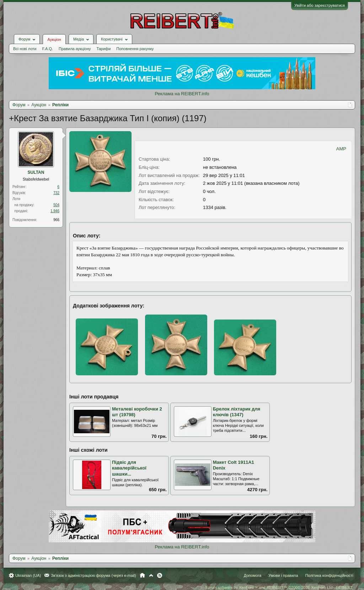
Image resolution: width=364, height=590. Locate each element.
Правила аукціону (75, 49)
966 (56, 220)
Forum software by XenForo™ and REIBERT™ (279, 588)
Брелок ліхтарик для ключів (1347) (237, 412)
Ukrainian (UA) (28, 575)
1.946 (55, 211)
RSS (160, 575)
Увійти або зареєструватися (320, 5)
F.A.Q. (47, 49)
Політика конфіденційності (329, 575)
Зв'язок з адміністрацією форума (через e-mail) (93, 575)
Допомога (253, 575)
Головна (142, 575)
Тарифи (104, 49)
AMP (341, 149)
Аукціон (54, 39)
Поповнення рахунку (135, 49)
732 (56, 193)
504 (56, 205)
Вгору (151, 575)
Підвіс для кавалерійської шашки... (129, 468)
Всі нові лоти (25, 49)
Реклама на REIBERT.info (182, 94)
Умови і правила (283, 575)
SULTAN (36, 172)
